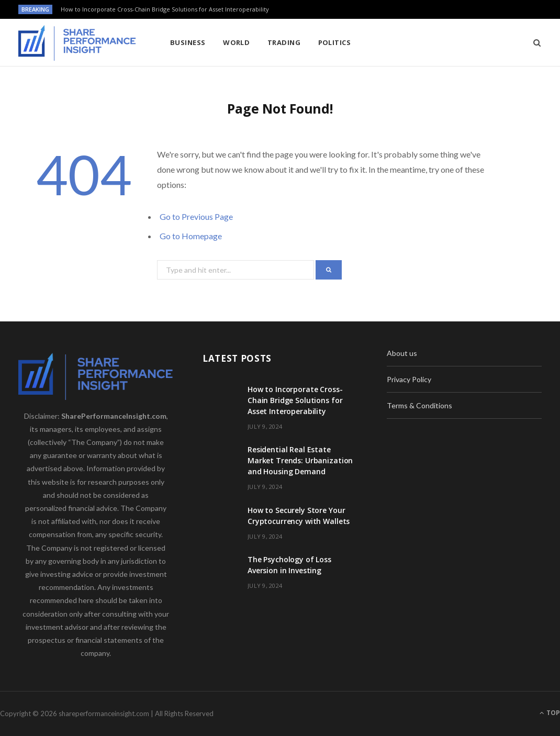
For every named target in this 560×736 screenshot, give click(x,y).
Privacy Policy (409, 379)
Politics (335, 42)
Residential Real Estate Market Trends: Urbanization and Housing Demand (300, 460)
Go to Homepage (191, 236)
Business (188, 42)
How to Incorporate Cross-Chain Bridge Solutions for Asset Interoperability (165, 9)
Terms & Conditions (419, 405)
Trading (284, 42)
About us (402, 353)
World (236, 42)
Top (550, 713)
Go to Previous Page (196, 216)
